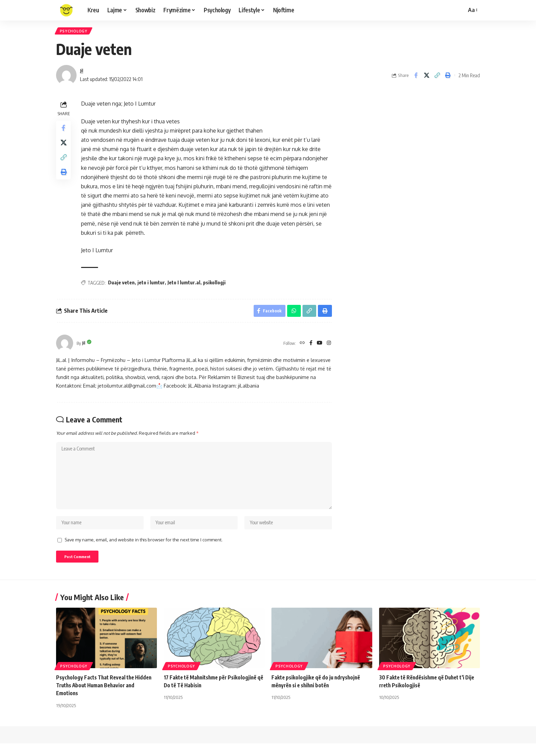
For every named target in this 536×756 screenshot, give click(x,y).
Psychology (75, 32)
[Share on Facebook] (416, 78)
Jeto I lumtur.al (186, 285)
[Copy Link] (437, 78)
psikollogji (216, 285)
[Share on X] (427, 78)
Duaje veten (123, 285)
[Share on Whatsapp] (293, 314)
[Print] (448, 78)
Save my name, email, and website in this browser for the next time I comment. (144, 551)
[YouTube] (319, 347)
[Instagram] (329, 347)
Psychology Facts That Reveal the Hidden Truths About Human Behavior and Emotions (106, 698)
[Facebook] (310, 347)
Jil (82, 72)
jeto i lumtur (153, 285)
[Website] (300, 347)
